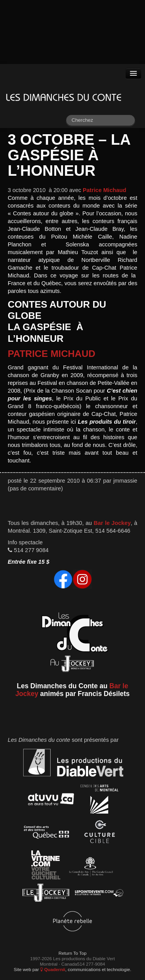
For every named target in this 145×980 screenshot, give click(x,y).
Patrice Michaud (104, 190)
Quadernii (53, 969)
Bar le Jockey (112, 523)
